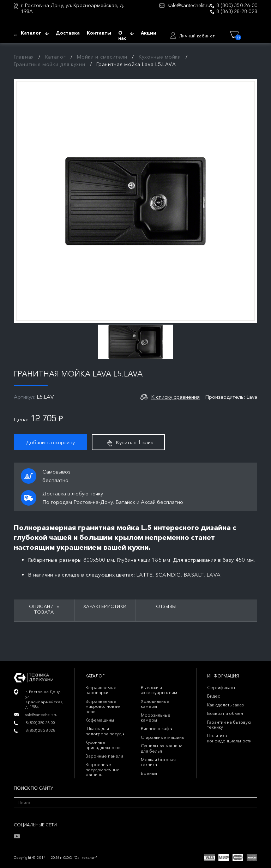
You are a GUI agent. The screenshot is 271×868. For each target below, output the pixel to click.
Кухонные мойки (160, 57)
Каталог (56, 57)
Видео (214, 696)
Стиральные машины (163, 737)
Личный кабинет (197, 36)
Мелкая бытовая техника (158, 762)
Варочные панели (104, 756)
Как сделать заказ (225, 705)
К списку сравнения (175, 397)
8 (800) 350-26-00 (237, 5)
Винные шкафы (156, 728)
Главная (24, 57)
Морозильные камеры (156, 718)
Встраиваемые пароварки (101, 690)
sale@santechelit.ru (189, 5)
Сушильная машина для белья (162, 748)
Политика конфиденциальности (229, 738)
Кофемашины (100, 720)
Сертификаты (221, 688)
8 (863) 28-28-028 (237, 11)
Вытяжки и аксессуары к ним (159, 690)
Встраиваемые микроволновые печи (103, 706)
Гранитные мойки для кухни (50, 64)
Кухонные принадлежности (103, 745)
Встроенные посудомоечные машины (103, 770)
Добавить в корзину (50, 442)
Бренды (149, 773)
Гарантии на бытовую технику (229, 725)
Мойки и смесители (102, 57)
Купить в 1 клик (130, 442)
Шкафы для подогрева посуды (105, 731)
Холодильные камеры (155, 704)
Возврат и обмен (225, 713)
